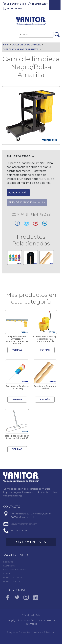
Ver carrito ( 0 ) (16, 4)
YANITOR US (31, 615)
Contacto (8, 574)
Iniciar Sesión (40, 4)
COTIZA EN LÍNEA (31, 542)
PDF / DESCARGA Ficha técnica (27, 202)
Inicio (6, 45)
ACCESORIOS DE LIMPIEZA (27, 45)
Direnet (30, 641)
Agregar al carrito (18, 192)
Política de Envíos (13, 581)
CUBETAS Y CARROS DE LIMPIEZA (20, 49)
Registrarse (14, 8)
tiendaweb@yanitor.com (24, 524)
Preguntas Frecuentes (19, 632)
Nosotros (8, 562)
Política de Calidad (13, 577)
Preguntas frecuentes (15, 570)
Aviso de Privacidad (45, 632)
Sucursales (9, 566)
